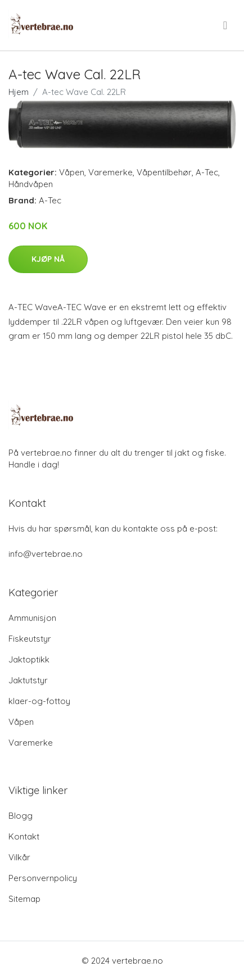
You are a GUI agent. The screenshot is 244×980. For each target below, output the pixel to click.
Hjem (19, 92)
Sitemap (24, 899)
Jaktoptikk (29, 659)
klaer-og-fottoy (39, 701)
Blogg (21, 816)
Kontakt (24, 836)
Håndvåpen (31, 184)
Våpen (72, 172)
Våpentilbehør (164, 172)
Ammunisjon (32, 618)
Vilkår (19, 857)
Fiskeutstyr (30, 639)
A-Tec (207, 172)
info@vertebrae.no (46, 554)
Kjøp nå (48, 259)
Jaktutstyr (28, 680)
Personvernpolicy (43, 878)
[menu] (226, 25)
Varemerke (110, 172)
